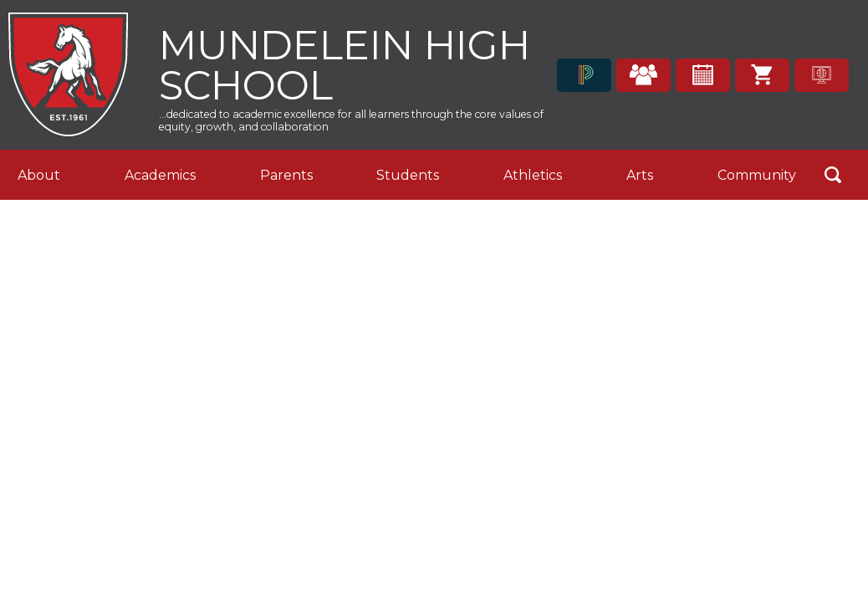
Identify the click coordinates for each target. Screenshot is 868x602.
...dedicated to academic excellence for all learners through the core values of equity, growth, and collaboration (351, 120)
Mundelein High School (345, 63)
